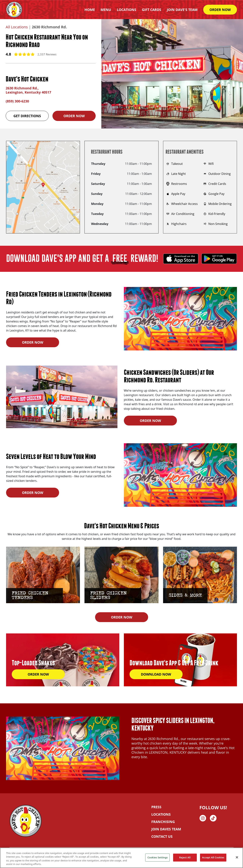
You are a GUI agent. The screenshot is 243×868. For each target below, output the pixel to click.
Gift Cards (152, 10)
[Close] (237, 857)
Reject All (185, 857)
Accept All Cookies (213, 857)
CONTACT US (162, 836)
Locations (127, 10)
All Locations (17, 27)
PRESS (156, 807)
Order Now (74, 116)
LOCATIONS (161, 814)
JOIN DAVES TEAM (166, 829)
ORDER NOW (220, 10)
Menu (106, 10)
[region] (121, 858)
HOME (90, 10)
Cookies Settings (157, 857)
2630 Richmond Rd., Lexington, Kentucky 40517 (28, 90)
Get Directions (27, 116)
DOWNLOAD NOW (156, 674)
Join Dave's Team (182, 10)
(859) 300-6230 (17, 101)
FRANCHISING (163, 822)
